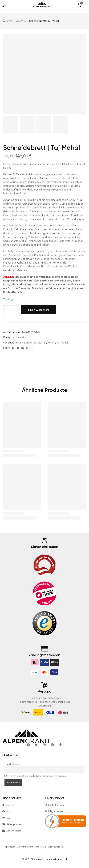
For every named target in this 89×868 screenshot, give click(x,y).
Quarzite (21, 21)
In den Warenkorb (38, 310)
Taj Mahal (62, 343)
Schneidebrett (28, 343)
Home (9, 21)
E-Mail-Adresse (12, 764)
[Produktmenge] (6, 310)
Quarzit (42, 343)
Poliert (51, 343)
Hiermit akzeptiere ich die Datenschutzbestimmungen (35, 776)
